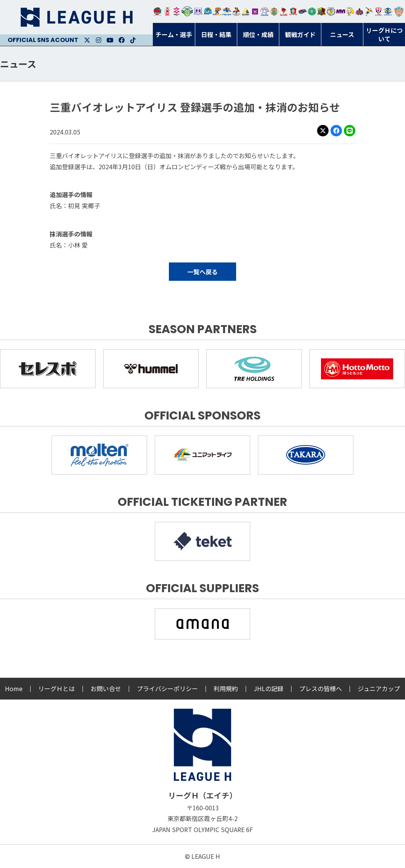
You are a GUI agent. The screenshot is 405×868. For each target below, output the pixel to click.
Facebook (122, 40)
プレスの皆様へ (321, 688)
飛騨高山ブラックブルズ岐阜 (322, 11)
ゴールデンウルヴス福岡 (274, 11)
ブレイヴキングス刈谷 (236, 11)
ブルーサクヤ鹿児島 (388, 11)
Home (14, 688)
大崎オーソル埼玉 (167, 11)
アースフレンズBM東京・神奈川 (187, 11)
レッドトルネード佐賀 (284, 11)
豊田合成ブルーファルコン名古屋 (217, 11)
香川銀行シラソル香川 (369, 11)
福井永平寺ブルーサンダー (208, 11)
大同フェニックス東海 (227, 11)
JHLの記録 (269, 688)
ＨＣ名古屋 (331, 11)
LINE (350, 131)
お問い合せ (106, 688)
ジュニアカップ (379, 688)
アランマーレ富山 (303, 11)
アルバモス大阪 (246, 11)
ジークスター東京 (177, 11)
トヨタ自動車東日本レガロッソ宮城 (158, 11)
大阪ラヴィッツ (350, 11)
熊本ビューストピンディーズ (378, 11)
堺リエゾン (255, 11)
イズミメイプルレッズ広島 (360, 11)
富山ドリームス (198, 11)
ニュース (18, 64)
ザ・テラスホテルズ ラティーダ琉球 (399, 11)
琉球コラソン (293, 11)
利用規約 (226, 688)
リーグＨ (76, 17)
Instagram (99, 40)
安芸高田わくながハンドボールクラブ (265, 11)
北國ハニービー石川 (312, 11)
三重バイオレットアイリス (341, 11)
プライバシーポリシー (167, 688)
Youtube (110, 40)
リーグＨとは (57, 688)
